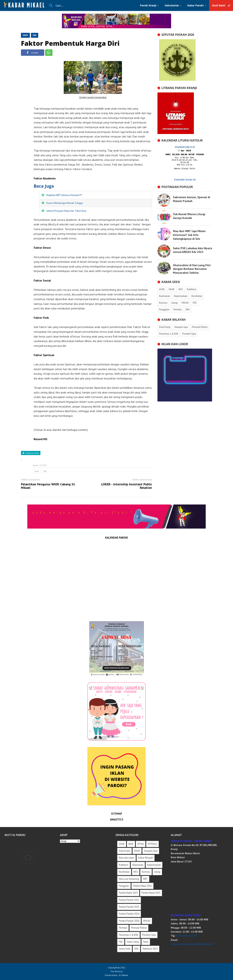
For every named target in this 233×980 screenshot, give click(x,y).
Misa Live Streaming (129, 879)
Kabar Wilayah (146, 858)
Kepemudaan (154, 865)
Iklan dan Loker (127, 858)
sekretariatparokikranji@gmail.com (192, 944)
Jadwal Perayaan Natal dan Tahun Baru (66, 211)
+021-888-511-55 (186, 936)
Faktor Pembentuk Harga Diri (70, 43)
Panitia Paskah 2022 (129, 900)
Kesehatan (124, 872)
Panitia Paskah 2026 (129, 921)
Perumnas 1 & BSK (129, 935)
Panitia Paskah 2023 (129, 907)
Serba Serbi (125, 949)
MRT (145, 879)
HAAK (137, 851)
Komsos (146, 872)
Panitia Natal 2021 (142, 886)
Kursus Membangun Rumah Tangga (65, 203)
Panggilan (124, 886)
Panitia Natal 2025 (151, 893)
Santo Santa (133, 942)
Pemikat (123, 928)
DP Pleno (152, 844)
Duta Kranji (125, 851)
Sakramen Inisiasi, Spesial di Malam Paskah (191, 199)
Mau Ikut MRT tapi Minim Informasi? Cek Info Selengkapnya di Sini (189, 235)
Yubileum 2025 (150, 949)
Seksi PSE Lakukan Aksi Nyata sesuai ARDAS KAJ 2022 (192, 250)
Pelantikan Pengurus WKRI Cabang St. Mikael (48, 486)
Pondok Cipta (149, 935)
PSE (121, 942)
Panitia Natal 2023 (128, 893)
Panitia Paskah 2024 (129, 914)
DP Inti (141, 844)
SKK (35, 35)
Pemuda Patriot (139, 928)
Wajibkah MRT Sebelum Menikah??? (64, 195)
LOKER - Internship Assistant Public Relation (127, 486)
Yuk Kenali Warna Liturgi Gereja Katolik (189, 216)
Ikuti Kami (221, 5)
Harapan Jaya (151, 851)
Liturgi (157, 872)
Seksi (25, 35)
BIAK (131, 844)
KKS (136, 872)
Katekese (124, 865)
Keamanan (138, 865)
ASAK (122, 844)
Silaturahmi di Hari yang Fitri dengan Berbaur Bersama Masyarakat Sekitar (192, 269)
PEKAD (147, 921)
